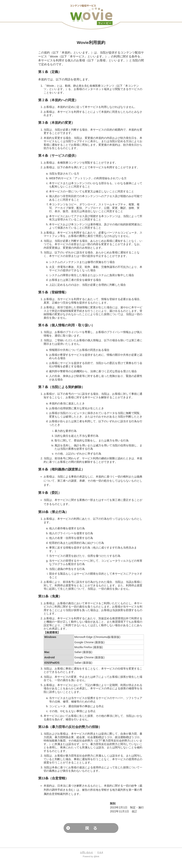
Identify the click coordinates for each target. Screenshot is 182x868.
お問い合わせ (86, 852)
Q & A (100, 852)
